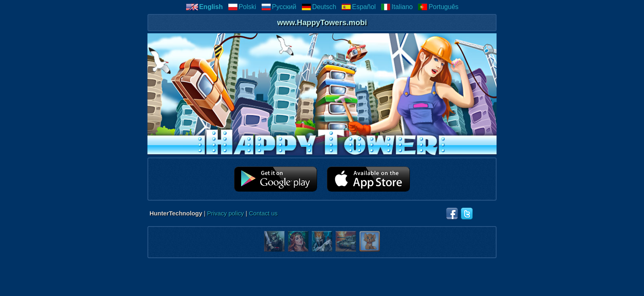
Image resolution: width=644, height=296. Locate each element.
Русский (279, 7)
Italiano (397, 7)
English (204, 7)
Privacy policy (225, 213)
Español (359, 7)
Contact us (263, 213)
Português (438, 7)
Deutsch (319, 7)
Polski (242, 7)
